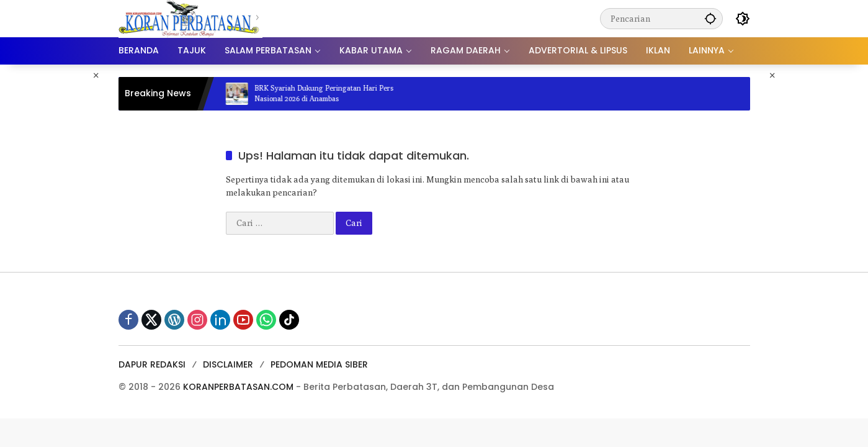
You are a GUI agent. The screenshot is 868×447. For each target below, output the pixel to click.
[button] (710, 18)
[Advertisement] (53, 251)
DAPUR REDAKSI (152, 364)
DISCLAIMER (228, 364)
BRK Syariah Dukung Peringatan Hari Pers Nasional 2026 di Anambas (330, 93)
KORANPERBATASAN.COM (238, 387)
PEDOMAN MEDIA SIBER (319, 364)
